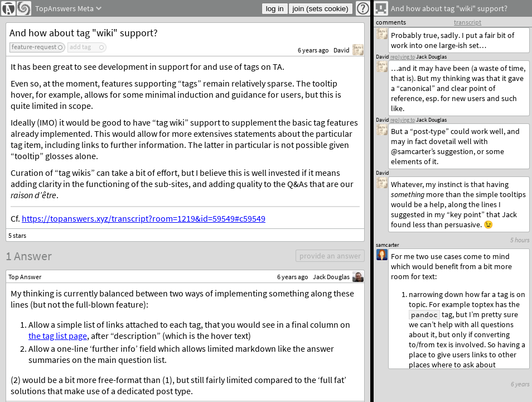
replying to (403, 120)
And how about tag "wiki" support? (84, 33)
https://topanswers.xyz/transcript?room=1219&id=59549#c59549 (144, 218)
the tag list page (58, 336)
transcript (468, 22)
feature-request (34, 47)
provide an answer (330, 256)
